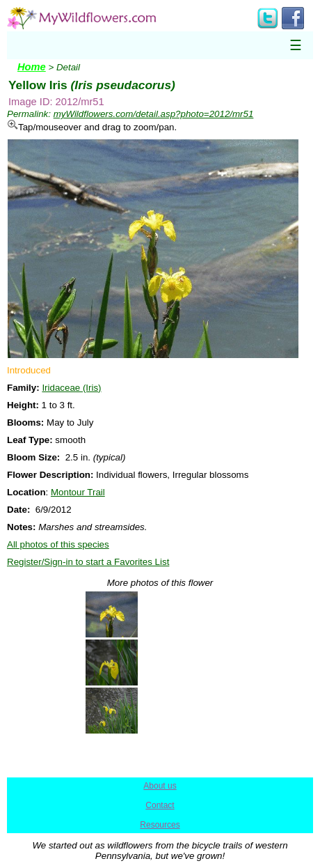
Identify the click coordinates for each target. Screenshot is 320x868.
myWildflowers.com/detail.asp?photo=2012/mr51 (154, 114)
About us (160, 786)
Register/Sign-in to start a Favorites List (88, 562)
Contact (160, 805)
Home (32, 67)
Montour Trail (78, 492)
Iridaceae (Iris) (71, 388)
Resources (160, 825)
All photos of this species (58, 544)
